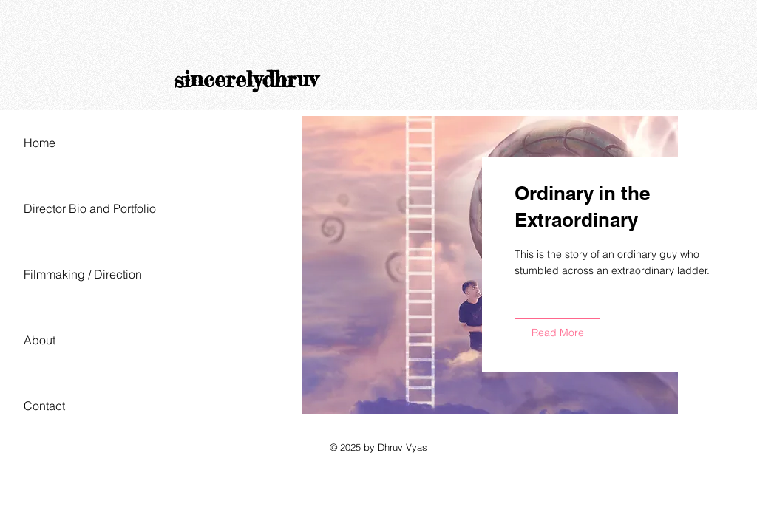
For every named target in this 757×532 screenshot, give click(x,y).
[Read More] (557, 333)
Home (40, 143)
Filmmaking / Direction (83, 274)
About (40, 340)
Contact (44, 406)
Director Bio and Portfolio (90, 208)
